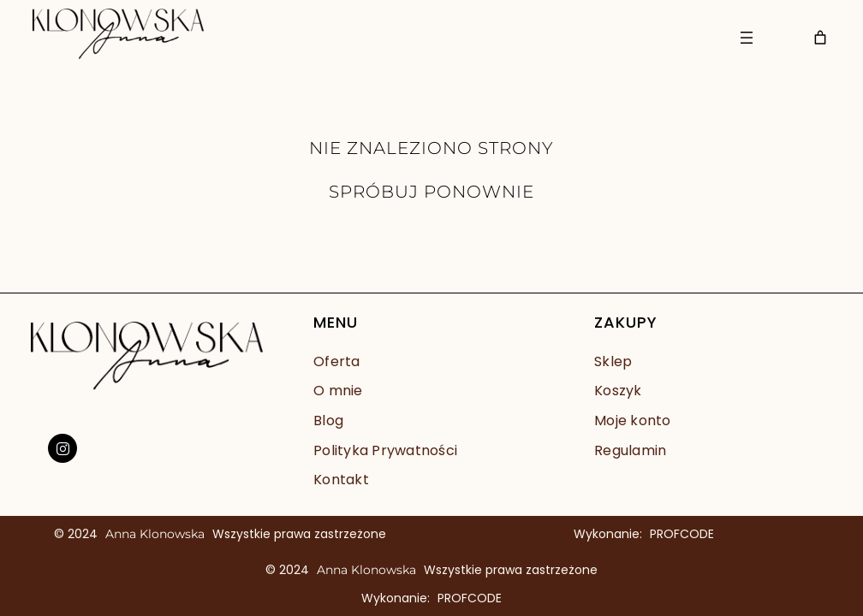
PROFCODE (682, 534)
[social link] (62, 448)
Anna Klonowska (155, 534)
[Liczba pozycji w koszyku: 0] (820, 38)
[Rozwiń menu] (747, 38)
